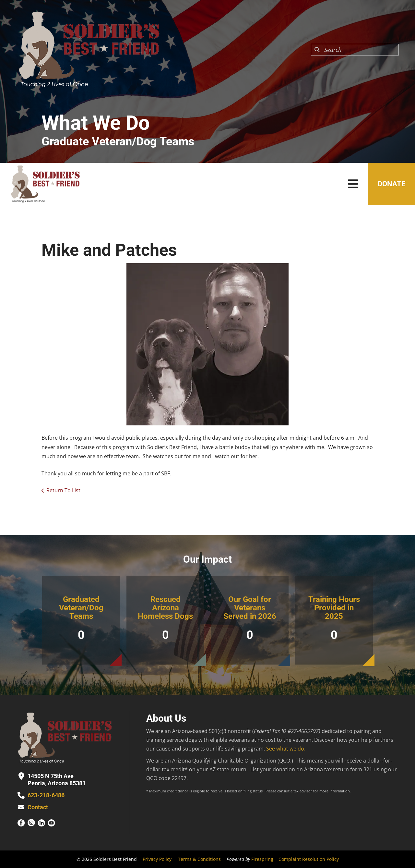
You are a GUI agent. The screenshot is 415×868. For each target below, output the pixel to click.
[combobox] (355, 50)
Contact (38, 807)
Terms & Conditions (199, 859)
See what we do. (286, 749)
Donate (391, 184)
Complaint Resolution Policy (309, 859)
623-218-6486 (46, 795)
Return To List (63, 490)
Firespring (262, 859)
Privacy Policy (157, 859)
